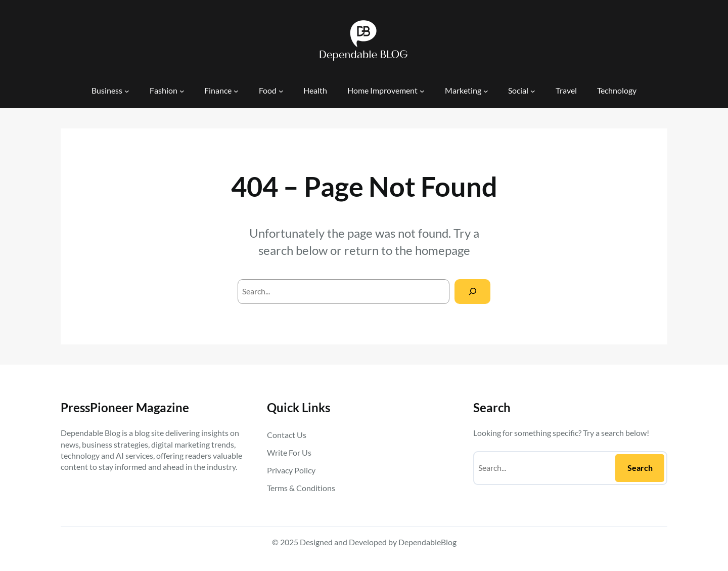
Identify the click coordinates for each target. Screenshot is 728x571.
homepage (443, 250)
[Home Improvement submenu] (422, 91)
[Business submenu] (127, 91)
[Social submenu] (533, 91)
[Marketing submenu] (486, 91)
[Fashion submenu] (182, 91)
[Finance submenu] (236, 91)
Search (640, 468)
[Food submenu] (281, 91)
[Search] (472, 292)
